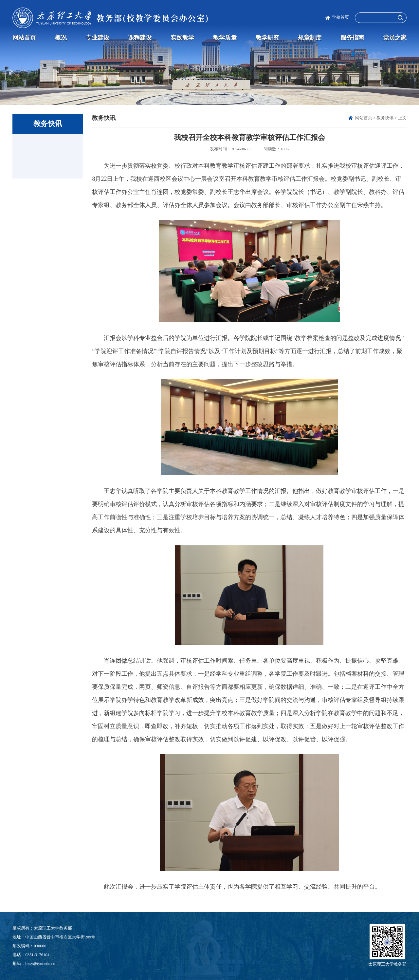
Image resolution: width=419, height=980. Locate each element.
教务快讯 (385, 118)
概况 (61, 38)
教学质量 (225, 38)
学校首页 (340, 17)
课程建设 (140, 38)
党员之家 (395, 38)
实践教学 (182, 38)
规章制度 (310, 38)
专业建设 (98, 38)
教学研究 (267, 38)
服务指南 (352, 38)
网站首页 (24, 38)
